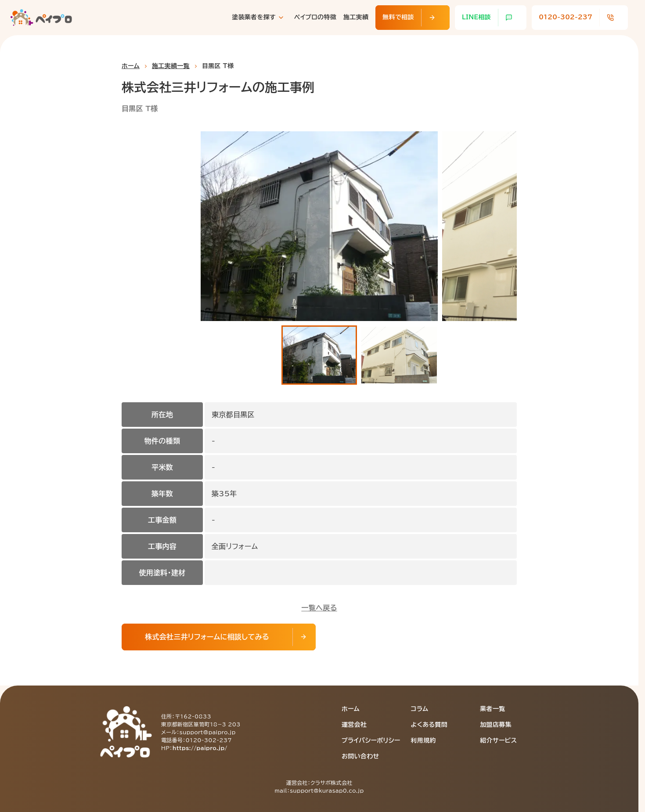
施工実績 (356, 17)
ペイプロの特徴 (315, 17)
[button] (319, 355)
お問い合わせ (360, 756)
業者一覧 (492, 709)
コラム (420, 709)
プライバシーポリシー (371, 740)
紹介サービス (498, 740)
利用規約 (423, 740)
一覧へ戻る (319, 608)
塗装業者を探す (254, 17)
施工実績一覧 (171, 66)
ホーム (131, 66)
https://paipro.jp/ (200, 748)
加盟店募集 (496, 725)
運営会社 (354, 725)
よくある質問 (429, 725)
